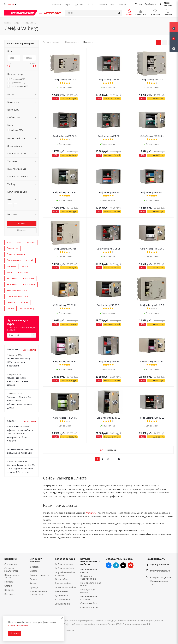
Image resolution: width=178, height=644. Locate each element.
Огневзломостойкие (66, 587)
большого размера (16, 254)
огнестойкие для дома (17, 296)
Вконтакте (109, 565)
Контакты (9, 594)
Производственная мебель (91, 584)
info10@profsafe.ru (147, 4)
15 (119, 459)
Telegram (116, 565)
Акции (33, 583)
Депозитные (62, 595)
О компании (11, 564)
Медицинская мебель (88, 591)
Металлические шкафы (89, 571)
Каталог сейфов (65, 559)
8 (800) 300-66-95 (168, 4)
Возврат (34, 579)
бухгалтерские (14, 260)
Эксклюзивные (63, 604)
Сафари (10, 308)
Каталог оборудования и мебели (90, 562)
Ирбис (10, 272)
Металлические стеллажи (89, 598)
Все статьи (30, 421)
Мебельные (61, 591)
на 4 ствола (12, 284)
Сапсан (25, 302)
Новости (9, 582)
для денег (11, 266)
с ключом (11, 302)
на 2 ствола (12, 278)
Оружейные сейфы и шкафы (65, 574)
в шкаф (30, 260)
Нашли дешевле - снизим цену (39, 593)
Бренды (34, 587)
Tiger (19, 242)
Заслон (25, 266)
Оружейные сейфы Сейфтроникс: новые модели (18, 381)
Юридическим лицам (12, 576)
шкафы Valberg (27, 308)
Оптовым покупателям (11, 569)
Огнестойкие (62, 579)
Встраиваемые (63, 600)
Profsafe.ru (91, 513)
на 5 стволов (29, 284)
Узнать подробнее (18, 625)
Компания (11, 559)
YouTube (131, 565)
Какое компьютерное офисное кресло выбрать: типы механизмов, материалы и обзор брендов (20, 434)
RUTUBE (123, 565)
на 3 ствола (29, 278)
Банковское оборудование (88, 577)
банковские (12, 248)
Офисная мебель (89, 603)
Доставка (35, 567)
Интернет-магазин (36, 560)
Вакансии (9, 590)
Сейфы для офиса (64, 568)
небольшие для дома (17, 290)
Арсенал (31, 242)
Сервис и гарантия (39, 575)
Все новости (29, 350)
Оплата (34, 571)
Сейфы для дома (64, 564)
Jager (9, 242)
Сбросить (22, 230)
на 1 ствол (23, 272)
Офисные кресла (89, 607)
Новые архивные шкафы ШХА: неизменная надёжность (19, 362)
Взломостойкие (63, 583)
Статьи (8, 586)
